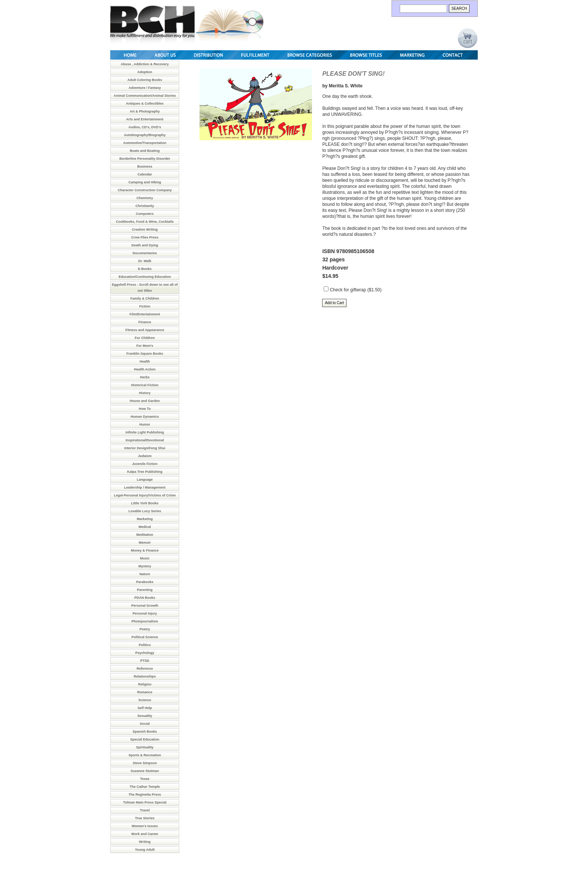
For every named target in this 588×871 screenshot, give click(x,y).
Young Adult (145, 850)
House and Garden (145, 401)
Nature (145, 574)
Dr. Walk (145, 261)
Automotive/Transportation (145, 143)
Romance (145, 692)
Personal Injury (145, 613)
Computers (145, 214)
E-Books (145, 269)
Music (145, 558)
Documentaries (145, 253)
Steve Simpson (145, 763)
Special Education (145, 739)
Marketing (145, 519)
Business (145, 166)
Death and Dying (145, 245)
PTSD (145, 661)
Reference (145, 669)
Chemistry (145, 198)
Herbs (145, 377)
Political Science (145, 637)
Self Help (145, 708)
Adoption (145, 72)
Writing (145, 842)
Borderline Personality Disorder (145, 159)
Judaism (145, 456)
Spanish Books (145, 732)
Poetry (145, 629)
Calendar (145, 174)
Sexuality (145, 716)
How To (145, 409)
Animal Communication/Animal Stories (145, 96)
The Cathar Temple (145, 787)
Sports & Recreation (145, 755)
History (145, 393)
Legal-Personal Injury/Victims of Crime (145, 495)
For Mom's (145, 346)
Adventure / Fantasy (145, 88)
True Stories (145, 818)
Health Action (145, 369)
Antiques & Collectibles (145, 103)
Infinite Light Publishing (145, 432)
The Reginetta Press (145, 795)
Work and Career (145, 834)
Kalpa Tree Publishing (145, 472)
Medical (145, 527)
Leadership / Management (145, 487)
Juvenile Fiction (145, 464)
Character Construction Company (145, 190)
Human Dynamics (145, 417)
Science (145, 700)
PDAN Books (145, 598)
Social (145, 724)
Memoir (145, 543)
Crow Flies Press (145, 237)
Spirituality (145, 747)
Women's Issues (145, 826)
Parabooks (145, 582)
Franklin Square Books (145, 354)
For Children (145, 338)
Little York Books (145, 503)
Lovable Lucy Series (145, 511)
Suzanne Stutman (145, 771)
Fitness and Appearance (145, 330)
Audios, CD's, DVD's (145, 127)
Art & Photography (145, 111)
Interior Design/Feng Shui (145, 448)
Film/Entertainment (145, 314)
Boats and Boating (145, 151)
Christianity (145, 206)
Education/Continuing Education (145, 277)
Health (145, 361)
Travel (145, 810)
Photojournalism (145, 621)
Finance (145, 322)
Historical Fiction (145, 385)
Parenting (145, 590)
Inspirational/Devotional (145, 440)
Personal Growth (145, 606)
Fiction (145, 306)
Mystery (145, 566)
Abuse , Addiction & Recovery (145, 64)
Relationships (145, 676)
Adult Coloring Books (145, 80)
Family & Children (145, 298)
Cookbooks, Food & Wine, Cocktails (145, 222)
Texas (145, 779)
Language (145, 480)
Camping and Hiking (145, 182)
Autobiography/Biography (145, 135)
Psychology (145, 653)
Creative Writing (145, 229)
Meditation (145, 535)
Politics (145, 645)
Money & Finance (145, 550)
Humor (145, 424)
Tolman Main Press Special (145, 802)
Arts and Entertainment (145, 119)
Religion (145, 684)
